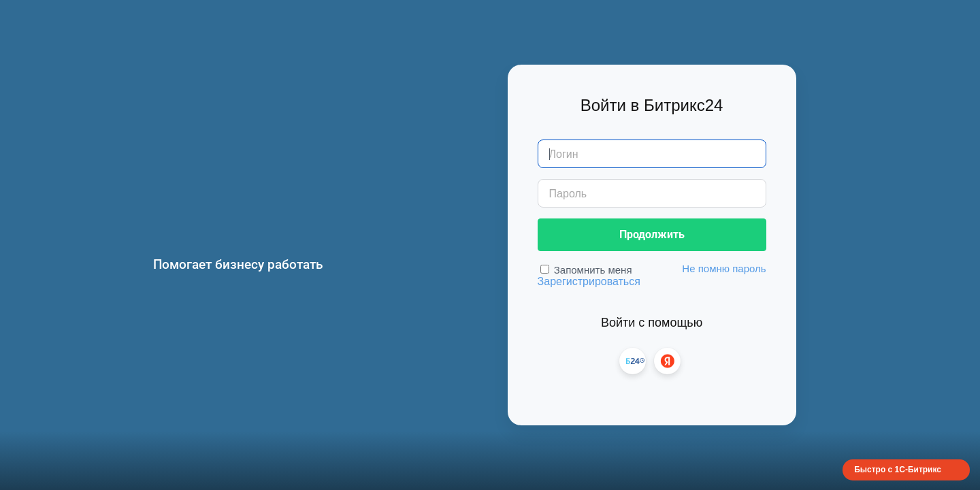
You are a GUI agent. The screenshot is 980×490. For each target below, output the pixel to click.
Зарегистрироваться (589, 281)
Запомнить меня (593, 270)
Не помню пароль (724, 268)
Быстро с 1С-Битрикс (898, 470)
